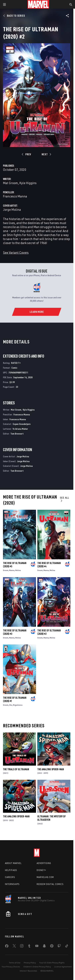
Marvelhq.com (45, 877)
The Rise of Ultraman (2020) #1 (15, 699)
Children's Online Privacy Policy (37, 967)
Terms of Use (15, 963)
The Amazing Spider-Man (51, 769)
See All (65, 499)
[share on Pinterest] (52, 947)
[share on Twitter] (14, 947)
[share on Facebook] (7, 947)
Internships (12, 884)
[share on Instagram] (22, 947)
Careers (10, 877)
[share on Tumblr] (29, 947)
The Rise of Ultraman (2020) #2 (49, 632)
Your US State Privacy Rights (52, 963)
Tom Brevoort (17, 434)
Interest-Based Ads (28, 971)
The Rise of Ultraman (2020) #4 (49, 565)
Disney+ (41, 870)
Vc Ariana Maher (20, 429)
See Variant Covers (16, 252)
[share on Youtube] (37, 947)
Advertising (44, 863)
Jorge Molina (12, 210)
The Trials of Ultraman (16, 769)
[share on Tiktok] (67, 947)
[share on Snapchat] (44, 947)
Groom (6, 570)
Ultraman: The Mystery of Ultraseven (52, 818)
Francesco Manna (15, 196)
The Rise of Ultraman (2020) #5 (15, 565)
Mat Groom (10, 183)
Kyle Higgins (28, 183)
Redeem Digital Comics (50, 884)
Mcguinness (18, 705)
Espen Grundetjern (22, 424)
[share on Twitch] (59, 947)
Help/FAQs (11, 870)
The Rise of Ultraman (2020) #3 (15, 632)
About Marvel (13, 863)
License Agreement (63, 967)
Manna (12, 570)
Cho (11, 705)
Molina (18, 570)
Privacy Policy (30, 963)
